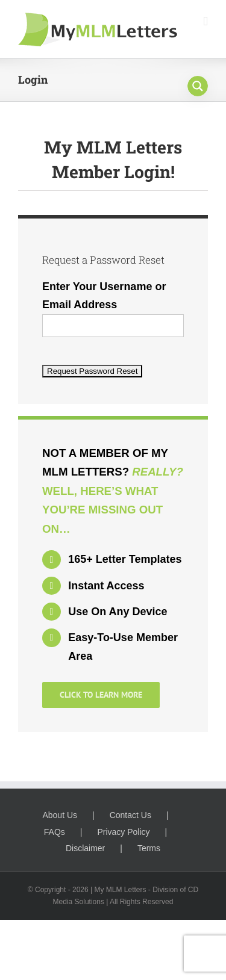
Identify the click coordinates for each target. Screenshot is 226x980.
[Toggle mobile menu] (206, 21)
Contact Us (130, 815)
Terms (149, 848)
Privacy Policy (123, 832)
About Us (60, 815)
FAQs (55, 832)
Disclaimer (85, 848)
